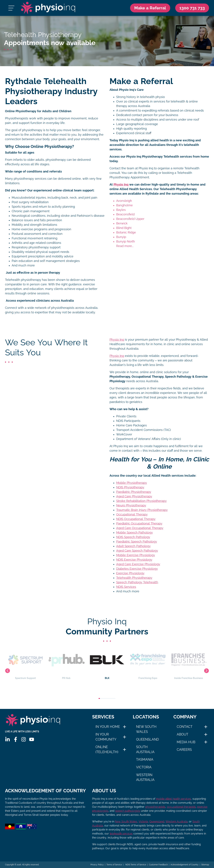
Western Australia (145, 777)
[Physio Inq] (48, 8)
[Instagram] (24, 739)
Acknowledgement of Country (184, 865)
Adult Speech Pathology (133, 546)
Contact (185, 727)
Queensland (147, 739)
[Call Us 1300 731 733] (192, 8)
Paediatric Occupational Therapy (139, 524)
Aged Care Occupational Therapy (140, 528)
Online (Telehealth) (107, 749)
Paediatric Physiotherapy (134, 492)
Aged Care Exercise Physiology (138, 564)
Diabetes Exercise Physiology (137, 569)
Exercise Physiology (130, 573)
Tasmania (145, 759)
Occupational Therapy (132, 514)
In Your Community (106, 737)
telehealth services (121, 834)
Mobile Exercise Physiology (136, 555)
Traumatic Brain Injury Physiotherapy (142, 510)
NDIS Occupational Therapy (136, 519)
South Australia (145, 749)
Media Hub (186, 742)
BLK (142, 663)
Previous (8, 671)
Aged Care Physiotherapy (134, 496)
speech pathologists (128, 811)
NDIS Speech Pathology (133, 537)
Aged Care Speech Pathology (137, 551)
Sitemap (205, 865)
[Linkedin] (8, 739)
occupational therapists (181, 807)
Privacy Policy (97, 865)
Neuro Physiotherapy (131, 505)
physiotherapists (155, 807)
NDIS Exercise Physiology (134, 560)
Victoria (144, 767)
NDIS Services (126, 587)
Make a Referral (150, 8)
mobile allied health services (173, 799)
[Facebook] (16, 739)
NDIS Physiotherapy (130, 487)
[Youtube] (32, 739)
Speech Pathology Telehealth (137, 582)
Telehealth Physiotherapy (134, 578)
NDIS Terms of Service (135, 865)
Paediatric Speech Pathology (137, 542)
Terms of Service (114, 865)
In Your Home (108, 727)
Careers (184, 750)
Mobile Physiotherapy (132, 483)
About (182, 734)
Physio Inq (121, 185)
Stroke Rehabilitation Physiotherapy (141, 501)
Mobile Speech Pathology (135, 533)
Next (206, 671)
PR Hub (101, 663)
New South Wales (146, 729)
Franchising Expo (182, 663)
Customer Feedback (158, 865)
